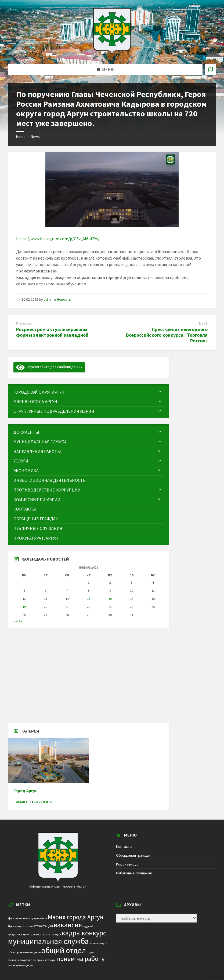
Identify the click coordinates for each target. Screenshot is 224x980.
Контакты (124, 846)
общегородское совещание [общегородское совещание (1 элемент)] (24, 952)
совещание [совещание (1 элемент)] (26, 965)
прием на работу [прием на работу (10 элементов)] (81, 959)
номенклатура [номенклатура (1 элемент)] (98, 943)
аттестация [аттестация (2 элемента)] (43, 926)
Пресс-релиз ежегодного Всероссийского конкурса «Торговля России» (167, 335)
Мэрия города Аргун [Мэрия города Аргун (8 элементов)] (76, 917)
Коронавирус (127, 864)
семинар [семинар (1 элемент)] (13, 965)
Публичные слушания (134, 873)
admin (49, 299)
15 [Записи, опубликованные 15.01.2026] (89, 599)
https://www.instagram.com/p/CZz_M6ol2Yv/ (58, 239)
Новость (64, 299)
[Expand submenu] (160, 392)
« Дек (18, 621)
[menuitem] (89, 392)
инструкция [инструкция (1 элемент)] (53, 934)
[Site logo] (112, 53)
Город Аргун (26, 791)
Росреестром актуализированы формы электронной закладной (52, 332)
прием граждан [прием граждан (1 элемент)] (46, 960)
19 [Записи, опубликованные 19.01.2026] (24, 607)
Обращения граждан (133, 855)
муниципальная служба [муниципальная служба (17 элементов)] (48, 941)
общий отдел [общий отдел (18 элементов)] (64, 950)
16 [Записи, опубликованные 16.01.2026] (110, 599)
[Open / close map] (211, 69)
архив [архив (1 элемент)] (29, 926)
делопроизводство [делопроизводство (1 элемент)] (34, 934)
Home (21, 137)
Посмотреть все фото (33, 802)
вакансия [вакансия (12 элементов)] (68, 925)
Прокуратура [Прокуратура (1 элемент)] (16, 926)
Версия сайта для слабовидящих (49, 367)
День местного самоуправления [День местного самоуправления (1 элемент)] (28, 918)
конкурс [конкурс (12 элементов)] (94, 933)
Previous (24, 323)
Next (203, 323)
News (35, 137)
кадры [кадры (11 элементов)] (71, 933)
